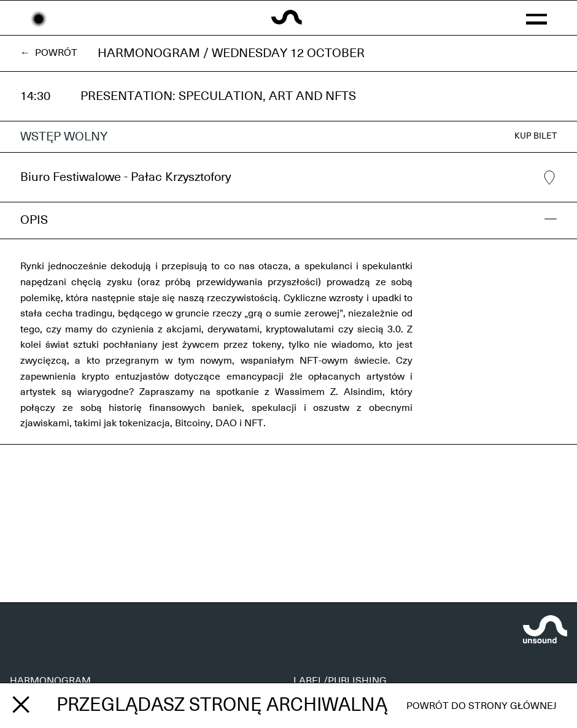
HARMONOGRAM (50, 681)
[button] (536, 18)
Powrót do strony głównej (482, 706)
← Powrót (49, 53)
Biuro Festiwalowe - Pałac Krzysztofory (288, 178)
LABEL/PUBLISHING (340, 681)
